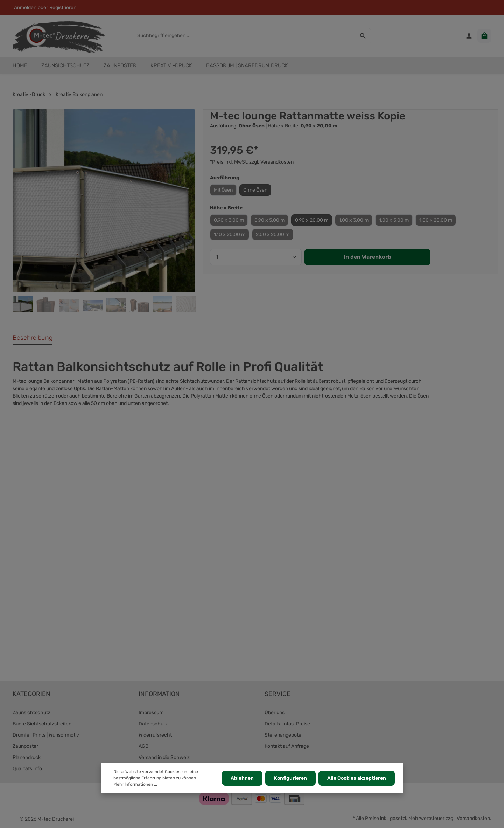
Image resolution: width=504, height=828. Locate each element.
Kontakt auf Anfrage (287, 746)
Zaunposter (25, 746)
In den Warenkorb (367, 257)
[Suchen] (363, 36)
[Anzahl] (256, 257)
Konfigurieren (290, 778)
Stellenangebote (283, 735)
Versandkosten (473, 818)
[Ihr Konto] (469, 36)
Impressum (151, 713)
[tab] (33, 338)
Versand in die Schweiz (164, 757)
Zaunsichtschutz (31, 713)
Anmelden (25, 8)
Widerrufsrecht (155, 735)
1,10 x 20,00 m (230, 234)
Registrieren (63, 8)
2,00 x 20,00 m (273, 234)
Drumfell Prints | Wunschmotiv (46, 735)
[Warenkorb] (484, 36)
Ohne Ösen (255, 190)
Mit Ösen (223, 190)
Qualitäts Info (27, 769)
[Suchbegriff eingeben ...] (244, 36)
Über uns (275, 713)
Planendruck (27, 757)
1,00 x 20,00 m (436, 220)
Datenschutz (153, 724)
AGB (143, 746)
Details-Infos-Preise (287, 724)
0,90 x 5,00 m (269, 220)
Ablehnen (242, 778)
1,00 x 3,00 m (354, 220)
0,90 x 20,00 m (312, 220)
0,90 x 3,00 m (229, 220)
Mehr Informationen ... (135, 784)
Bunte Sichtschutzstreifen (42, 724)
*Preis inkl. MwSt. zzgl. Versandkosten (252, 162)
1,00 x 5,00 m (394, 220)
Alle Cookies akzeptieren (357, 778)
